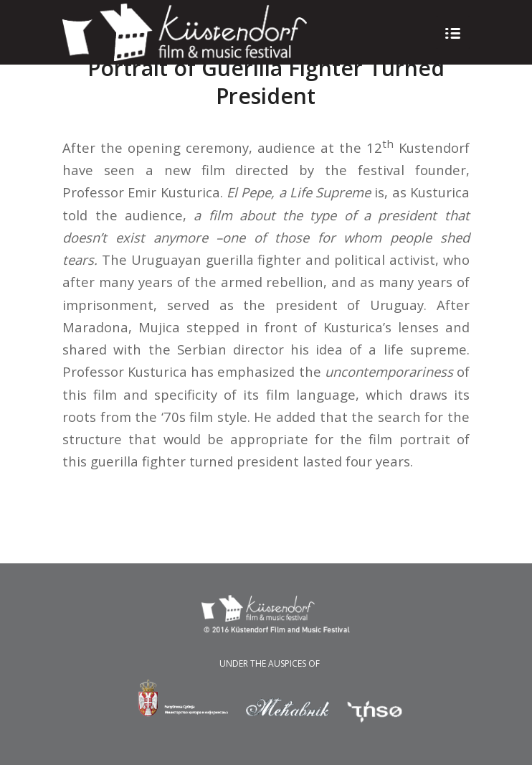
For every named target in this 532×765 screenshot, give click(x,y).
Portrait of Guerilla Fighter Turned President (266, 82)
